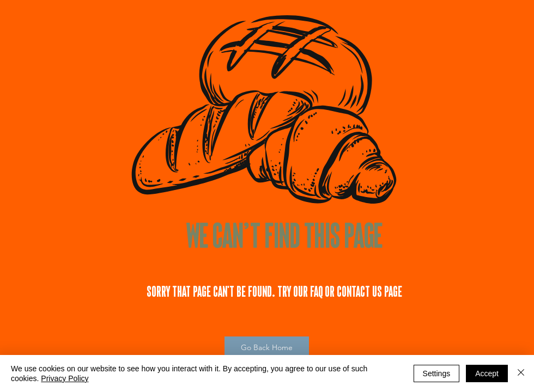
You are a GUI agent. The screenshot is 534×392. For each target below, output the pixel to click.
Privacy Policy (65, 378)
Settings (437, 373)
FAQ (317, 291)
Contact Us (359, 291)
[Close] (521, 373)
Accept (487, 373)
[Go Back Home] (267, 348)
